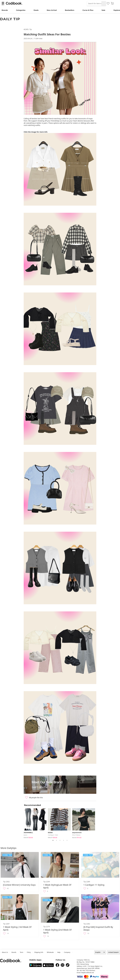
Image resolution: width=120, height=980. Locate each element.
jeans (25, 835)
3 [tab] (60, 840)
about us (5, 952)
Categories (21, 10)
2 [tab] (56, 840)
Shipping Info (39, 952)
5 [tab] (67, 840)
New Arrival (52, 10)
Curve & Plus (88, 10)
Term (22, 952)
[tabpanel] (36, 823)
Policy (29, 952)
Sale (103, 10)
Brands (5, 10)
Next (98, 823)
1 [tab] (53, 840)
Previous (22, 823)
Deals (36, 10)
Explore (117, 10)
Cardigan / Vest (53, 835)
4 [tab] (64, 840)
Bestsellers (70, 10)
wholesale (50, 952)
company (67, 952)
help (59, 952)
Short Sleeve (76, 835)
